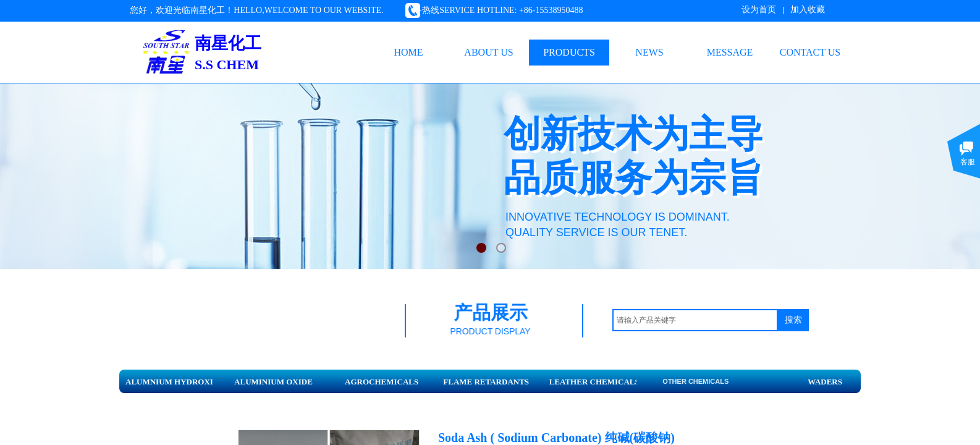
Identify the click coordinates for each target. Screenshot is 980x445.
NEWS (649, 52)
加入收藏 (808, 10)
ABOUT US (488, 52)
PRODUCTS (569, 52)
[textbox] (695, 320)
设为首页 (759, 10)
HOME (408, 52)
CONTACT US (810, 52)
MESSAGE (730, 52)
